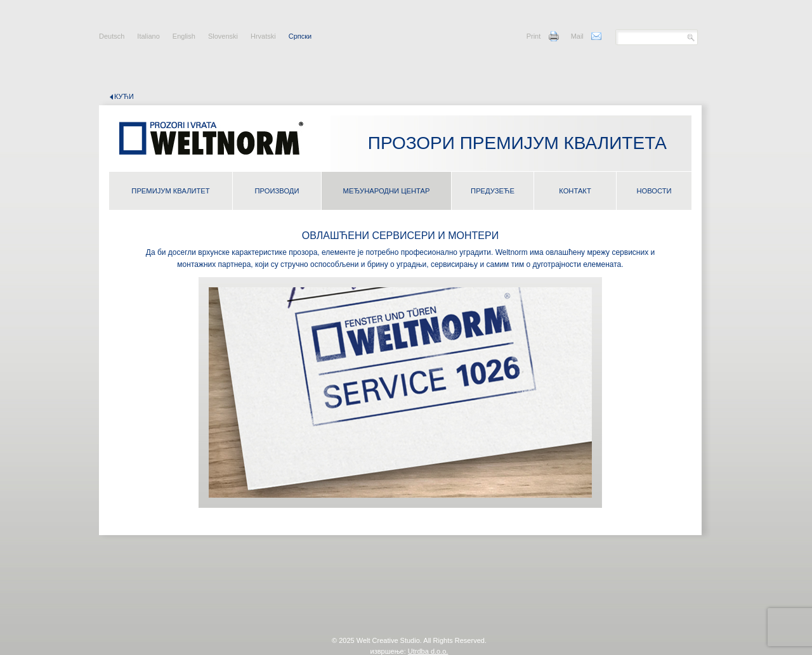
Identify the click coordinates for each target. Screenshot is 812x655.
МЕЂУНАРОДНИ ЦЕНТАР (387, 191)
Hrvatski (263, 36)
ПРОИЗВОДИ (277, 191)
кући (124, 96)
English (184, 36)
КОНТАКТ (575, 191)
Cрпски (300, 36)
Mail (577, 36)
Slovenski (223, 36)
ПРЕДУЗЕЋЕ (493, 191)
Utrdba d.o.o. (428, 651)
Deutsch (112, 36)
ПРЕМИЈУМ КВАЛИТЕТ (170, 191)
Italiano (148, 36)
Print (534, 36)
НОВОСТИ (654, 191)
